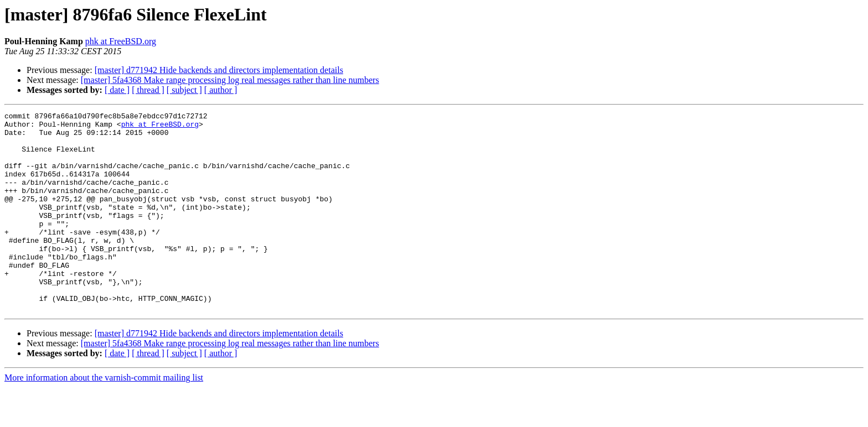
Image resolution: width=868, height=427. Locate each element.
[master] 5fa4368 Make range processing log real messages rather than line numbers (230, 80)
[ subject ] (184, 90)
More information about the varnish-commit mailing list (104, 417)
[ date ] (117, 90)
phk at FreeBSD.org (121, 41)
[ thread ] (148, 90)
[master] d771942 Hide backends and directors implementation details (219, 70)
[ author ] (221, 90)
